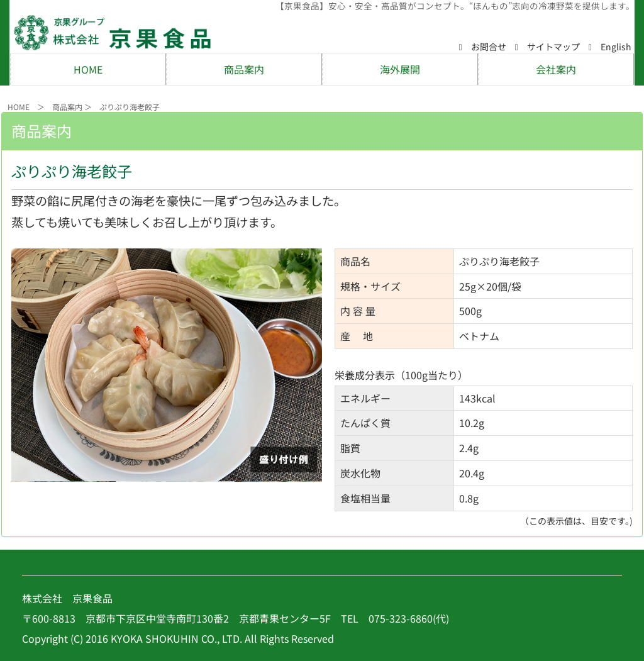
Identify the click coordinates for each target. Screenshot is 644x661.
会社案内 (556, 69)
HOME (88, 69)
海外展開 (400, 69)
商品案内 (244, 69)
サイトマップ (547, 47)
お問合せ (483, 47)
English (610, 47)
